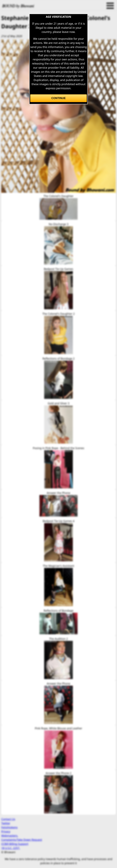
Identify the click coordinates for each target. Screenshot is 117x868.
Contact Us (8, 819)
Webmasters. (10, 836)
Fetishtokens (9, 827)
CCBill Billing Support (15, 844)
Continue (58, 98)
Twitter (6, 823)
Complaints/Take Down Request (22, 840)
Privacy (6, 831)
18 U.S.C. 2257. (11, 848)
